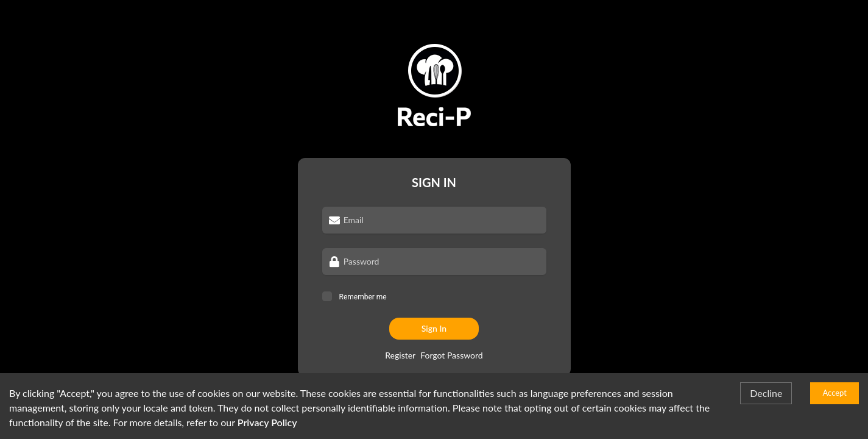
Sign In (434, 328)
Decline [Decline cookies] (766, 393)
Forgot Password (452, 355)
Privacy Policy (267, 422)
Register (400, 355)
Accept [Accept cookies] (834, 393)
